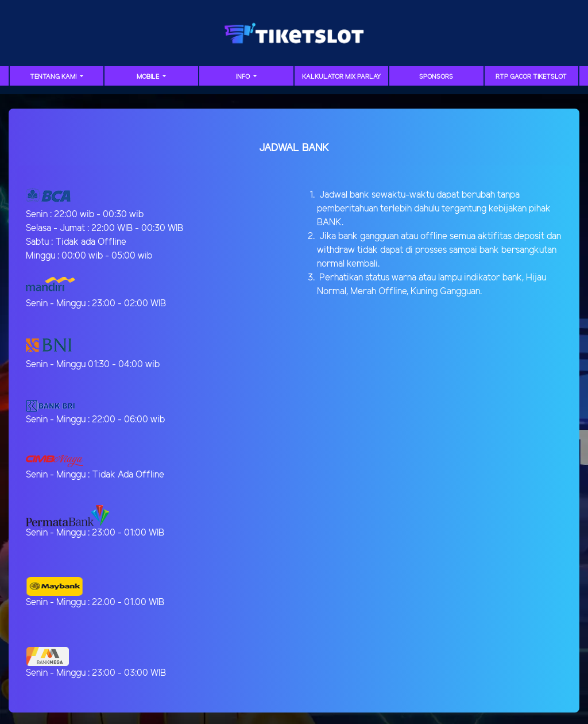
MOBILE (149, 77)
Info (244, 77)
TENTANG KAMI (54, 77)
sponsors (436, 77)
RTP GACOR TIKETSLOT (531, 77)
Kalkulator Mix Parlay (341, 77)
